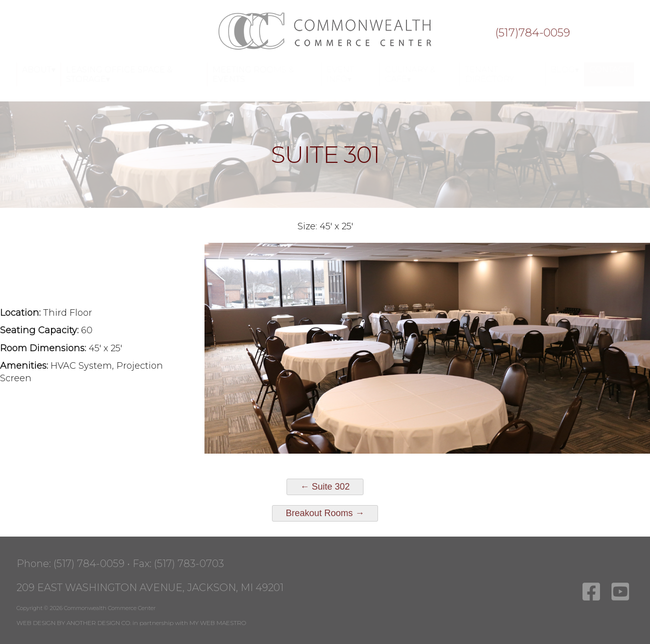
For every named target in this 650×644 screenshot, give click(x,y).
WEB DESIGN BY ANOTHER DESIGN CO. (74, 623)
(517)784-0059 (532, 33)
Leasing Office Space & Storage (119, 74)
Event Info (340, 74)
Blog (563, 70)
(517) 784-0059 (89, 564)
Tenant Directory (490, 74)
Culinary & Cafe (410, 74)
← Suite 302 (325, 487)
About (37, 70)
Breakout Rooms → (325, 513)
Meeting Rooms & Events (253, 74)
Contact (609, 70)
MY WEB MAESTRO (218, 623)
